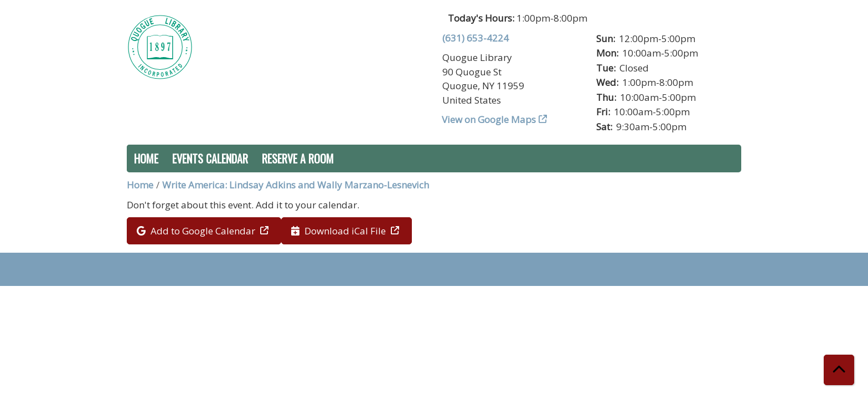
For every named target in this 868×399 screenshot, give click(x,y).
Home (146, 158)
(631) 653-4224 (476, 38)
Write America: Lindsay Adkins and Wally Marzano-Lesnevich (296, 185)
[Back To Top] (839, 370)
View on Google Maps (489, 119)
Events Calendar (210, 158)
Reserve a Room (298, 158)
